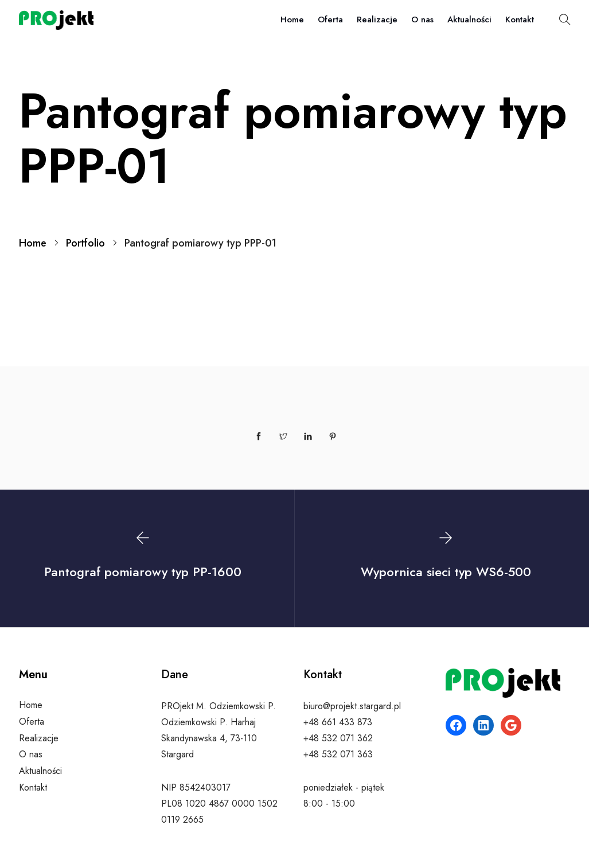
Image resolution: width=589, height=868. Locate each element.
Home (292, 19)
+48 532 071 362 (338, 738)
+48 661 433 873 (338, 722)
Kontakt (520, 19)
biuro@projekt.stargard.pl (352, 706)
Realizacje (377, 19)
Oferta (330, 19)
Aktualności (469, 19)
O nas (422, 19)
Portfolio (85, 243)
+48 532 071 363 (338, 754)
